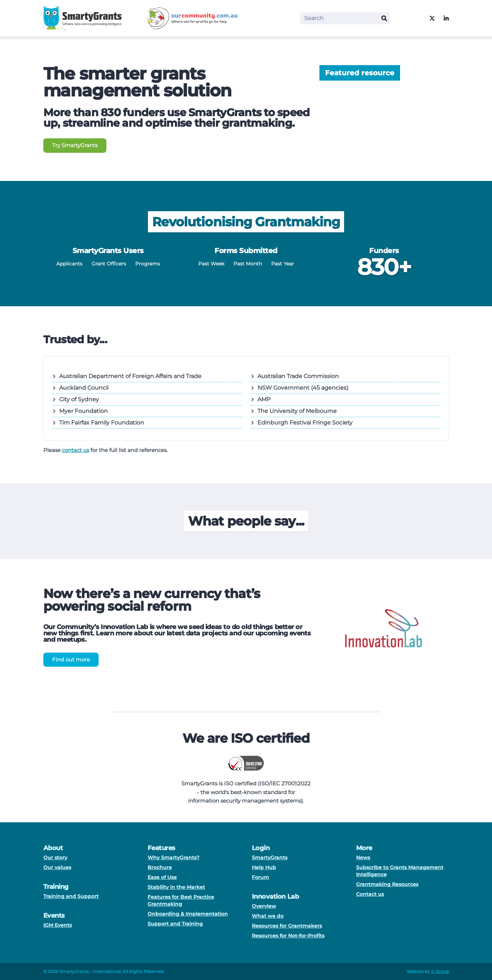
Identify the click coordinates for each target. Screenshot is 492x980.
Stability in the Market (176, 887)
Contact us (370, 894)
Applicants (69, 264)
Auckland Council (80, 388)
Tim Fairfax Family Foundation (98, 423)
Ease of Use (162, 877)
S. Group (440, 971)
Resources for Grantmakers (287, 926)
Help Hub (264, 867)
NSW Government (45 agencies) (299, 388)
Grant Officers (109, 264)
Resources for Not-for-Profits (288, 936)
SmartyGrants (270, 857)
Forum (260, 877)
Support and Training (175, 924)
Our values (57, 867)
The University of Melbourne (294, 411)
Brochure (160, 867)
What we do (268, 916)
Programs (148, 264)
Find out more (71, 659)
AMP (260, 399)
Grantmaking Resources (387, 884)
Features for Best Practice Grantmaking (181, 900)
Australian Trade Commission (295, 376)
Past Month (248, 264)
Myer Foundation (80, 411)
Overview (264, 906)
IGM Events (58, 925)
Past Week (211, 264)
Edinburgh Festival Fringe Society (301, 423)
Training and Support (71, 896)
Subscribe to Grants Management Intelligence (400, 871)
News (363, 857)
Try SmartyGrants (75, 145)
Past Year (283, 264)
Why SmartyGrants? (173, 857)
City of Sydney (76, 399)
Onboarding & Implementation (188, 914)
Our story (55, 857)
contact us (76, 450)
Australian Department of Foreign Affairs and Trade (127, 376)
